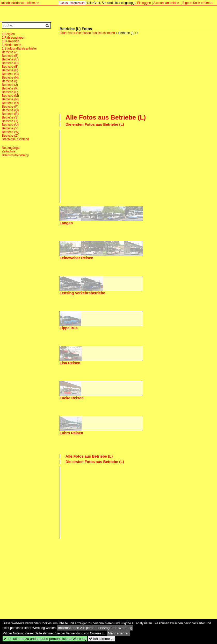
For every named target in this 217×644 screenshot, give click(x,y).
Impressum (77, 3)
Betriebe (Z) (10, 136)
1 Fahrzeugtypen (13, 38)
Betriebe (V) (10, 128)
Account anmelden (166, 3)
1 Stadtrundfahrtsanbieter (19, 48)
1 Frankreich (10, 41)
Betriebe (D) (10, 63)
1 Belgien (8, 34)
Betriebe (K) (10, 88)
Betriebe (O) (10, 103)
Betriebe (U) (10, 125)
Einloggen (144, 3)
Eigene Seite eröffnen (197, 3)
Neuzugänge (11, 148)
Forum (64, 3)
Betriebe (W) (10, 132)
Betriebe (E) (10, 67)
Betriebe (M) (10, 96)
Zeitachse (9, 151)
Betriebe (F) (10, 70)
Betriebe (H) (10, 78)
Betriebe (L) (10, 92)
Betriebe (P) (10, 107)
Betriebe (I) (9, 81)
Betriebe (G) (10, 74)
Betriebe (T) (10, 121)
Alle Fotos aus (106, 117)
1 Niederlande (12, 45)
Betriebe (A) (10, 52)
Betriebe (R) (10, 114)
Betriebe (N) (10, 99)
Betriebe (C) (10, 59)
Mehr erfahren (119, 633)
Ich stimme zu (102, 639)
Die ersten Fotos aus (95, 124)
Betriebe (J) (10, 85)
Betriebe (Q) (10, 110)
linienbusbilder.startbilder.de (20, 3)
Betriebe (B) (10, 56)
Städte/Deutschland (15, 139)
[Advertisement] (138, 74)
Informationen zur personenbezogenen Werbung (95, 628)
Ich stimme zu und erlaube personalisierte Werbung (45, 639)
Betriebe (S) (10, 117)
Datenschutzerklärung (15, 155)
